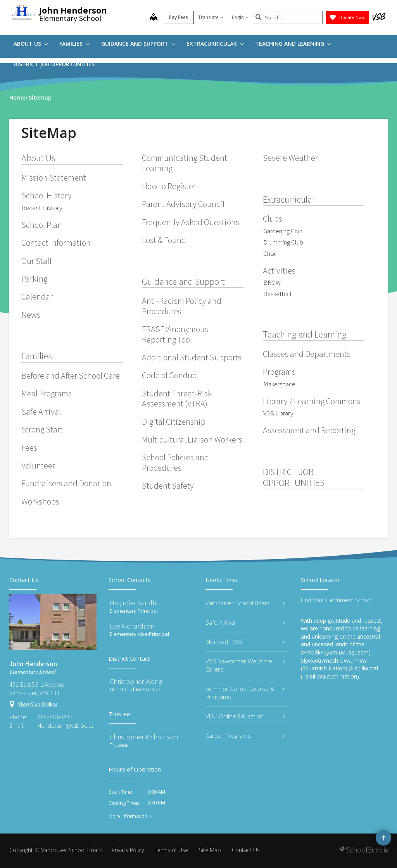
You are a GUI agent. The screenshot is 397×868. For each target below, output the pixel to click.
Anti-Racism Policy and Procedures (182, 306)
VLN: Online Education (245, 716)
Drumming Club (283, 242)
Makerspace (279, 384)
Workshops (40, 501)
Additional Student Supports (192, 357)
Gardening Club (283, 231)
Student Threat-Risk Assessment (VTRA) (177, 398)
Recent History (42, 208)
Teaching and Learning (293, 44)
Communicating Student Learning (185, 163)
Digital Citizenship (174, 422)
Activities (279, 270)
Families (74, 44)
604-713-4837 (55, 717)
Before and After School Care (71, 375)
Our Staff (37, 261)
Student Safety (168, 486)
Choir (270, 253)
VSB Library (278, 413)
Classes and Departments (307, 354)
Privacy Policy (128, 850)
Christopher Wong (136, 681)
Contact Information (56, 243)
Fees (29, 448)
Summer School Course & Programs (245, 693)
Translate (211, 17)
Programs (279, 372)
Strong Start (42, 429)
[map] (154, 18)
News (31, 315)
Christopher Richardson (144, 737)
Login (240, 17)
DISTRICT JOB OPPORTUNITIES (54, 64)
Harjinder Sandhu (135, 603)
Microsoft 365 (245, 642)
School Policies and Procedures (175, 462)
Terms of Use (171, 850)
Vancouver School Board (245, 603)
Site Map (210, 850)
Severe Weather (290, 158)
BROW (272, 282)
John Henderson (73, 10)
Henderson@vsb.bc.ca (66, 725)
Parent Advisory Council (183, 204)
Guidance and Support (138, 44)
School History (47, 195)
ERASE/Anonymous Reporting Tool (175, 334)
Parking (34, 279)
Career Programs (245, 735)
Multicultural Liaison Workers (192, 439)
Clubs (273, 219)
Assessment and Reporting (309, 430)
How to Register (169, 186)
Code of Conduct (170, 375)
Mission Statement (54, 177)
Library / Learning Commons (312, 401)
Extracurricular (215, 44)
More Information (128, 816)
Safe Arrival (41, 412)
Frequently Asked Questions (191, 222)
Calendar (37, 296)
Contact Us (246, 850)
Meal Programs (47, 393)
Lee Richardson (132, 626)
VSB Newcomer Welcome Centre (245, 665)
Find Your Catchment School (336, 600)
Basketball (277, 294)
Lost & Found (164, 240)
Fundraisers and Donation (66, 483)
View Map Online (38, 704)
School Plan (42, 225)
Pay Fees (179, 17)
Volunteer (38, 465)
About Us (31, 44)
